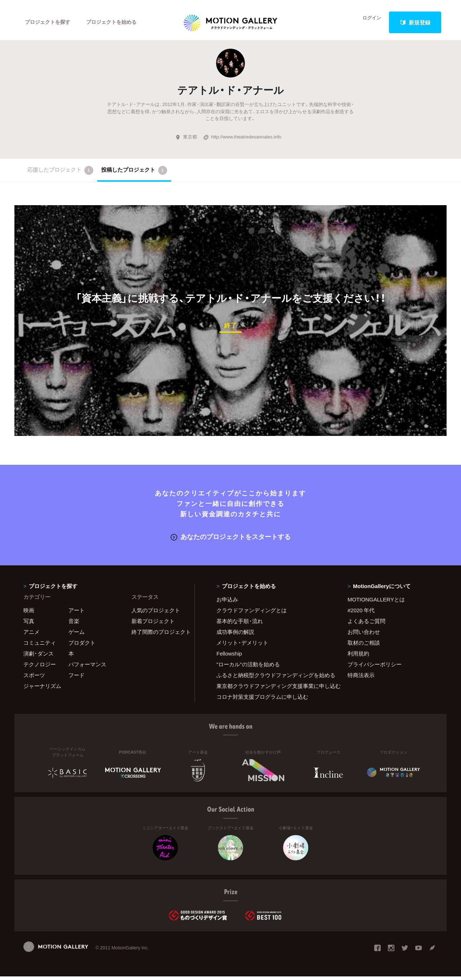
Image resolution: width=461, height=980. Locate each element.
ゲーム (77, 636)
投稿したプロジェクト (134, 175)
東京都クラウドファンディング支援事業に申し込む (273, 690)
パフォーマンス (87, 668)
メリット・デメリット (242, 646)
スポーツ (34, 679)
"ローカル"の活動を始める (248, 668)
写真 (29, 625)
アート (77, 614)
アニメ (32, 636)
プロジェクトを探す (50, 22)
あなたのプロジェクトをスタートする (231, 540)
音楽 (74, 625)
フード (77, 679)
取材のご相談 (364, 646)
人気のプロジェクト (156, 614)
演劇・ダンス (39, 657)
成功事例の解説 (235, 636)
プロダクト (82, 646)
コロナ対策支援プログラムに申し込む (262, 701)
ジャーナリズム (42, 690)
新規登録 (415, 22)
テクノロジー (40, 668)
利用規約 (358, 657)
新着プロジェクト (153, 625)
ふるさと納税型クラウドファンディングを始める (273, 679)
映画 (29, 614)
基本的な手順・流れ (240, 625)
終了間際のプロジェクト (158, 636)
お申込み (227, 603)
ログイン (367, 22)
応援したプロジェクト (60, 175)
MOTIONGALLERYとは (376, 603)
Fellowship (229, 657)
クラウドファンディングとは (252, 614)
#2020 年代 (361, 614)
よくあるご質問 (366, 625)
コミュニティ (40, 646)
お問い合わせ (364, 636)
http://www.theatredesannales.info (242, 142)
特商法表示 (361, 679)
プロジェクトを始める (117, 22)
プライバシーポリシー (375, 668)
